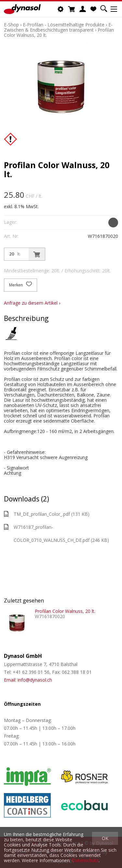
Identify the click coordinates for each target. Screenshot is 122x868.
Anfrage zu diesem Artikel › (32, 303)
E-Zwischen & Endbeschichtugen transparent (58, 27)
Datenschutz (85, 860)
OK (105, 838)
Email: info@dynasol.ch (28, 680)
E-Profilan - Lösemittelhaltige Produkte (64, 25)
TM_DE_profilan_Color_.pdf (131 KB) (47, 514)
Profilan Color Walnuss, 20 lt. (65, 611)
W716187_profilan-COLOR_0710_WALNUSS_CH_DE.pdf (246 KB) (56, 534)
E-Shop (11, 25)
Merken (20, 285)
